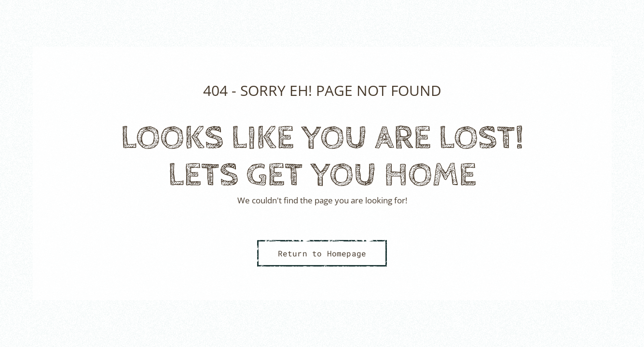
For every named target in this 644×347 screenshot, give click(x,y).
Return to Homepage (322, 253)
